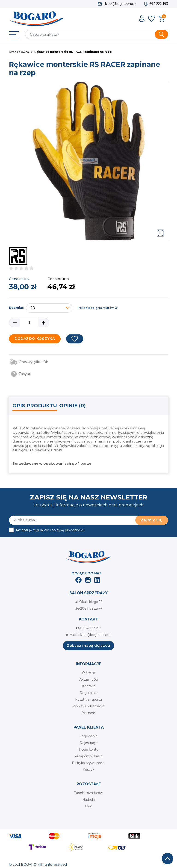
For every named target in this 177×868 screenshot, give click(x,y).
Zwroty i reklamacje (89, 706)
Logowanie (88, 736)
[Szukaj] (97, 34)
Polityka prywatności (88, 763)
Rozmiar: (17, 308)
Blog (89, 806)
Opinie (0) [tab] (72, 406)
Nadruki (88, 800)
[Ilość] (29, 323)
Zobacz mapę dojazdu (88, 645)
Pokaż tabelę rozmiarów (96, 308)
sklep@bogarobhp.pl (120, 4)
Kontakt (88, 686)
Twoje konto (88, 750)
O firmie (89, 673)
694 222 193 (159, 4)
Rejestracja (88, 743)
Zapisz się (152, 520)
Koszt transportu (88, 700)
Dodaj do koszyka (35, 338)
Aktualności (88, 679)
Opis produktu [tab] (35, 406)
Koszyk (88, 770)
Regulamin (89, 693)
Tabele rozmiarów (88, 793)
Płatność (88, 713)
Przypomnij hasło (89, 756)
